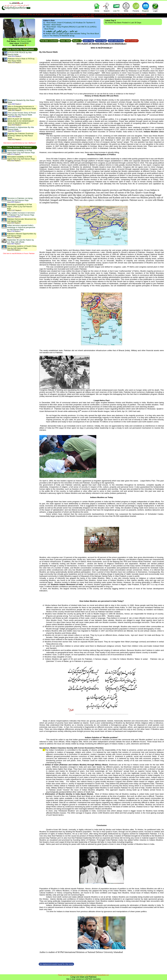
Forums (136, 7)
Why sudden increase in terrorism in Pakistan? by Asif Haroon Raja (21, 214)
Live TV (116, 7)
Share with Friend (116, 41)
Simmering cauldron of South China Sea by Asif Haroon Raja (22, 247)
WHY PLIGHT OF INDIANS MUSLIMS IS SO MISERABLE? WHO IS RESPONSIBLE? (21, 121)
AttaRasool (24, 39)
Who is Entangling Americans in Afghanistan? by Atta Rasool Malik (22, 107)
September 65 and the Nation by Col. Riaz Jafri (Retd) (20, 241)
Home (97, 7)
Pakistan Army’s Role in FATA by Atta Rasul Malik (21, 60)
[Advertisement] (20, 81)
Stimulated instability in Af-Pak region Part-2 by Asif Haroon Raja (21, 158)
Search (107, 7)
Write (126, 7)
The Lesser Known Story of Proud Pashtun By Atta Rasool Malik (22, 114)
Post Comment (132, 41)
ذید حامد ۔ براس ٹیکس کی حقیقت (61, 31)
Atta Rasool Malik (24, 41)
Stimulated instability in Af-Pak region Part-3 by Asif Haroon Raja (21, 152)
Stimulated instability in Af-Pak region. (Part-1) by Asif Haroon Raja (20, 207)
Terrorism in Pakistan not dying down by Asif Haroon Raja (20, 199)
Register (146, 7)
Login (155, 7)
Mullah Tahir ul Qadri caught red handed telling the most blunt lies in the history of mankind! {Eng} (71, 35)
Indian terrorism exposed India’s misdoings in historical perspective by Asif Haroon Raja (21, 227)
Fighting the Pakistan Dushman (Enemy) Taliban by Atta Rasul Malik (21, 136)
